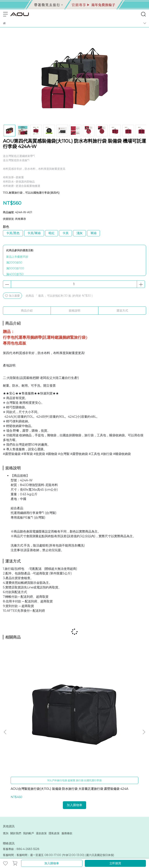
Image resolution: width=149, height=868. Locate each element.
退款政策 (41, 743)
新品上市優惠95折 (17, 257)
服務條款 (67, 743)
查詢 (6, 743)
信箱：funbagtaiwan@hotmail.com (26, 771)
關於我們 (16, 743)
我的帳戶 (29, 743)
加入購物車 (52, 863)
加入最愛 (12, 296)
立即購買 (115, 863)
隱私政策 (54, 743)
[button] (144, 687)
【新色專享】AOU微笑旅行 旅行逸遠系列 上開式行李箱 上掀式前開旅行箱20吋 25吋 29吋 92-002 (119, 701)
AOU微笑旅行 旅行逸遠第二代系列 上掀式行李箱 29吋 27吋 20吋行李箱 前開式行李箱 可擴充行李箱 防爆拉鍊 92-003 (74, 701)
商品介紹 (27, 311)
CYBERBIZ (101, 853)
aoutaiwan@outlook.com (20, 817)
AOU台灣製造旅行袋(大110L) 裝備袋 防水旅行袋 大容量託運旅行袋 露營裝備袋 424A (28, 701)
